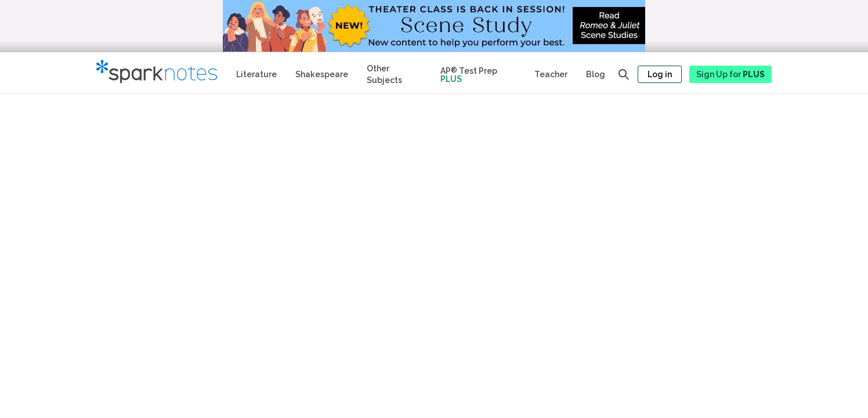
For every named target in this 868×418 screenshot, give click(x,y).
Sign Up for (730, 74)
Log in (660, 74)
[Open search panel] (624, 74)
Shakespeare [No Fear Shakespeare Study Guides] (322, 74)
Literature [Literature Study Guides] (256, 74)
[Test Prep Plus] (478, 73)
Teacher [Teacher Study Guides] (551, 74)
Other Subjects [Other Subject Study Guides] (384, 74)
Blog (596, 74)
